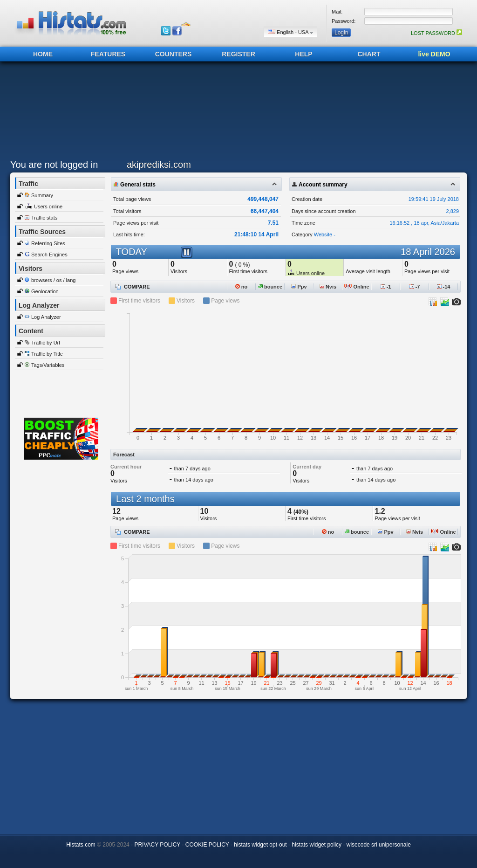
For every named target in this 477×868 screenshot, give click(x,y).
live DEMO (434, 54)
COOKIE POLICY (207, 845)
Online (357, 287)
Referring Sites (48, 243)
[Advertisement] (236, 113)
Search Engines (49, 255)
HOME (43, 54)
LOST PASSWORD (436, 33)
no (242, 287)
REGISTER (238, 54)
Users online (48, 207)
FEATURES (108, 54)
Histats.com (81, 845)
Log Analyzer (46, 317)
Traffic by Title (47, 354)
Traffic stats (44, 218)
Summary (42, 195)
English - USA (290, 32)
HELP (303, 54)
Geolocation (45, 291)
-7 (415, 287)
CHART (369, 54)
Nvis (328, 287)
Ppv (299, 287)
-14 (444, 287)
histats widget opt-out (260, 845)
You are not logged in (54, 165)
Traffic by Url (46, 343)
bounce (270, 287)
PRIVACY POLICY (157, 845)
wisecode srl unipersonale (379, 845)
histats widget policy (317, 845)
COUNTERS (174, 54)
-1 (386, 287)
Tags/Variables (48, 365)
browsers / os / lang (53, 280)
